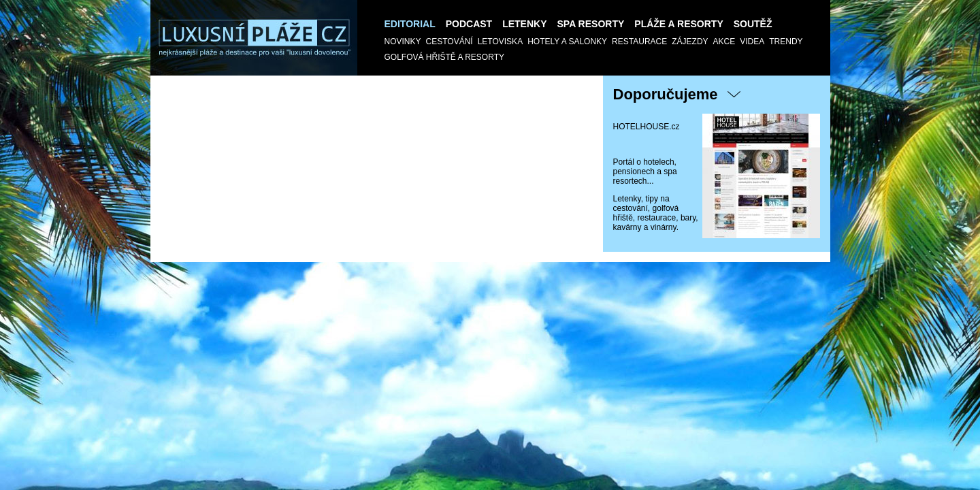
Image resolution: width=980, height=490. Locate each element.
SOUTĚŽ (753, 24)
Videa (752, 42)
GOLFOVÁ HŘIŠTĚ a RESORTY (445, 57)
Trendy (786, 42)
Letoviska (500, 42)
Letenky (524, 24)
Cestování (450, 42)
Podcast (469, 24)
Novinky (403, 42)
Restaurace (639, 42)
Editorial (410, 24)
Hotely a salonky (567, 42)
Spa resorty (591, 24)
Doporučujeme (666, 94)
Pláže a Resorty (679, 24)
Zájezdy (690, 42)
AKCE (724, 42)
